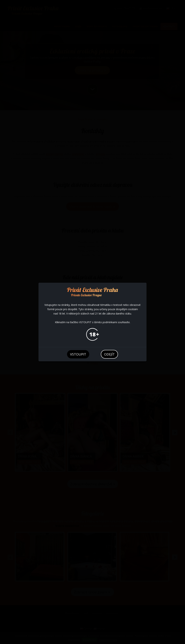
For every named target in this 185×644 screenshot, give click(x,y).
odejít (109, 354)
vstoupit (78, 354)
